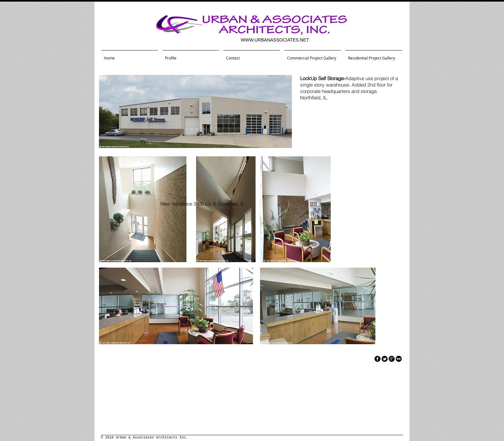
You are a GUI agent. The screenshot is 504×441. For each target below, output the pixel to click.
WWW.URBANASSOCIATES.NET (275, 40)
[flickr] (399, 359)
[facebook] (378, 359)
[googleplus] (392, 359)
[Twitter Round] (385, 359)
